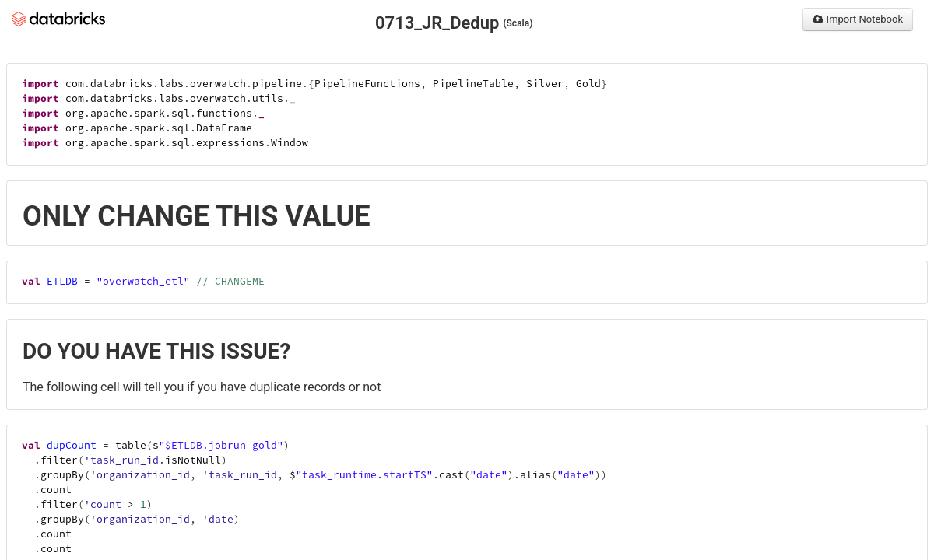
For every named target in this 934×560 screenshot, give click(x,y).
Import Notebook (858, 19)
